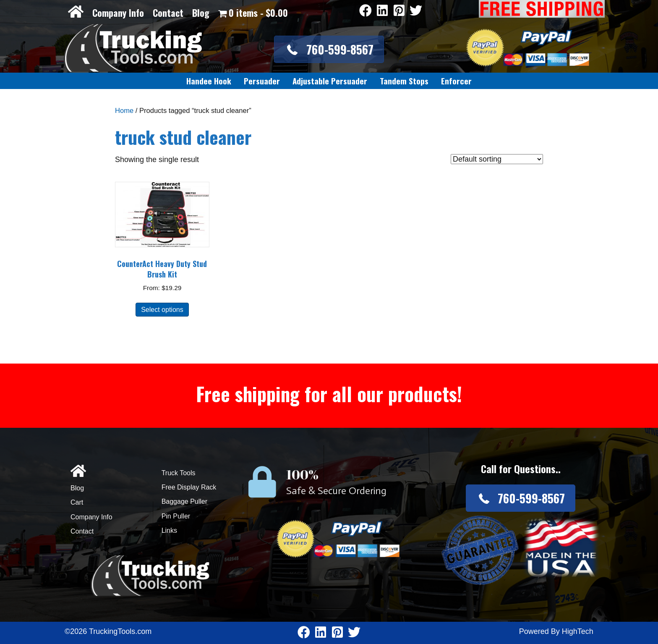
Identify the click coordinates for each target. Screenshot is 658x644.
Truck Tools (179, 473)
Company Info (118, 13)
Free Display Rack (189, 487)
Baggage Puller (184, 501)
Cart (77, 502)
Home (124, 111)
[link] (209, 81)
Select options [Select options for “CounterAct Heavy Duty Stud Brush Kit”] (162, 310)
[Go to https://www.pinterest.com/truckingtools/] (399, 11)
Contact (168, 13)
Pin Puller (176, 516)
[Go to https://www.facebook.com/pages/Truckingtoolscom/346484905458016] (366, 11)
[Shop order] (497, 159)
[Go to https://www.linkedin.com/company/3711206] (382, 11)
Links (169, 530)
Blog (201, 13)
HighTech (578, 631)
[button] (329, 49)
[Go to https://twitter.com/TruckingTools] (416, 11)
